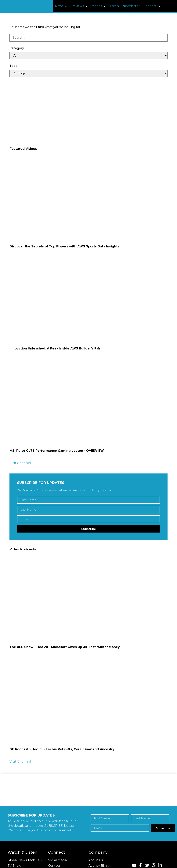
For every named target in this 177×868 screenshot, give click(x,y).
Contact (54, 866)
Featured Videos (23, 149)
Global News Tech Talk (25, 860)
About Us (96, 860)
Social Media (57, 860)
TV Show (14, 866)
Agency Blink (99, 866)
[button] (61, 6)
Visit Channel (20, 463)
